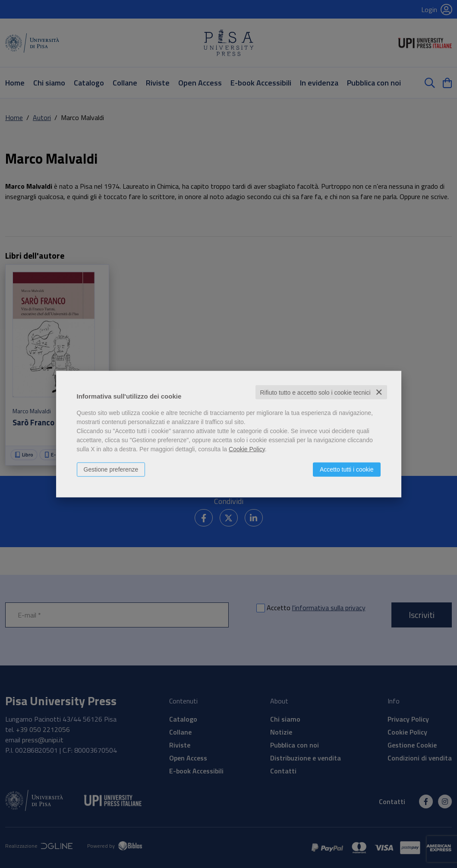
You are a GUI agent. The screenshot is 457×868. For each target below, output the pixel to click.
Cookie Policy (247, 449)
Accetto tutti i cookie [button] (347, 469)
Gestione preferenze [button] (111, 469)
